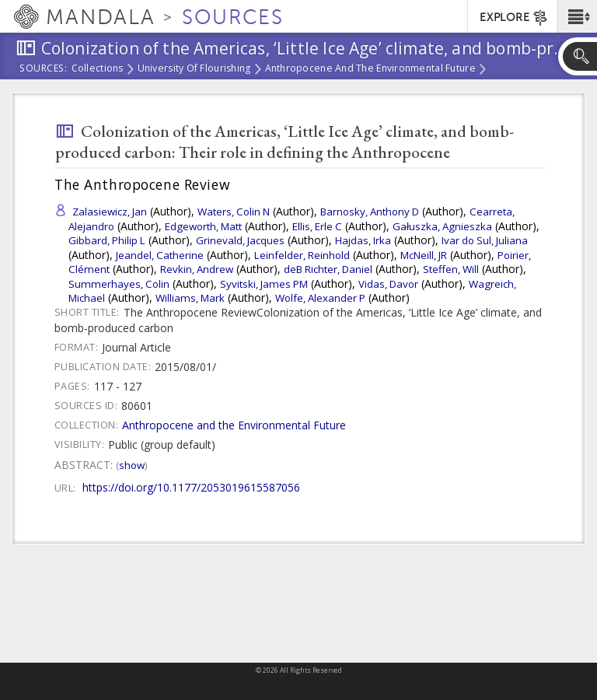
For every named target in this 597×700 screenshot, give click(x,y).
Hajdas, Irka (363, 240)
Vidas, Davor (388, 284)
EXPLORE (514, 18)
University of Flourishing (194, 69)
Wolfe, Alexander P (320, 298)
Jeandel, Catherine (160, 255)
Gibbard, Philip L (107, 240)
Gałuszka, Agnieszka (442, 226)
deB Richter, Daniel (328, 269)
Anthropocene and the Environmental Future (370, 69)
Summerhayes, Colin (119, 284)
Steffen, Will (451, 269)
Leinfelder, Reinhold (302, 255)
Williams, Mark (190, 298)
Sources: (44, 69)
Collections (98, 69)
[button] (577, 16)
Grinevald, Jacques (240, 240)
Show (132, 465)
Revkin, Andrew (197, 269)
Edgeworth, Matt (203, 226)
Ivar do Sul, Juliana (485, 240)
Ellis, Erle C (317, 226)
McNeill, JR (424, 255)
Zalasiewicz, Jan (110, 212)
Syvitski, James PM (264, 284)
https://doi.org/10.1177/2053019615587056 (191, 487)
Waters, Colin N (234, 212)
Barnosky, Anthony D (370, 212)
